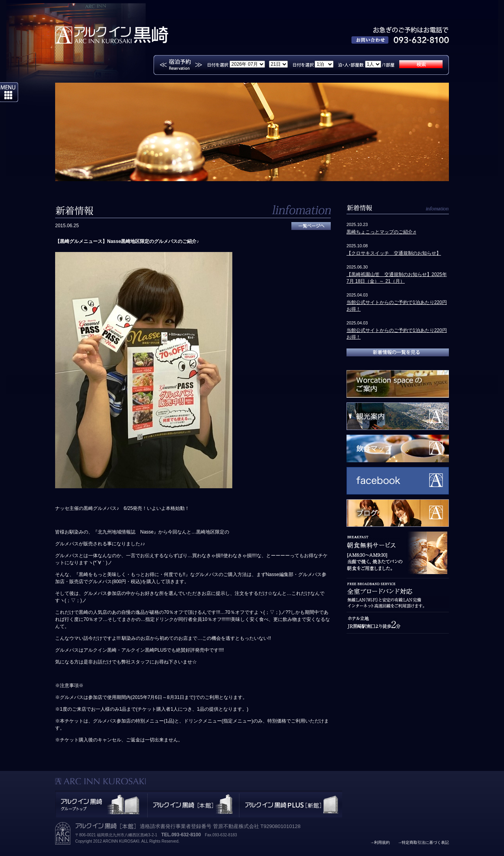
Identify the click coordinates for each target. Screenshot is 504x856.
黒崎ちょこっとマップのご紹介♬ (381, 232)
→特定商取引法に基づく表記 (423, 842)
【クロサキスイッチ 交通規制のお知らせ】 (394, 253)
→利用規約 (380, 842)
